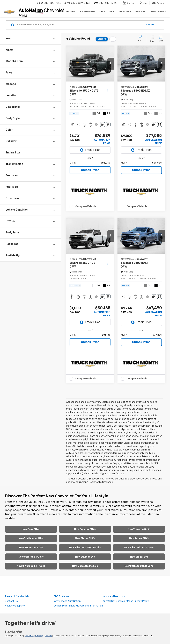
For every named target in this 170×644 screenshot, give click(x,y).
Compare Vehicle (86, 206)
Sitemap (39, 636)
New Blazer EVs (139, 557)
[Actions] (108, 91)
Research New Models (17, 597)
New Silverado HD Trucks (139, 548)
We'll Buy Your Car (125, 12)
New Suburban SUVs (31, 548)
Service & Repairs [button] (141, 12)
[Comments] (103, 125)
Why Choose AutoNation (67, 601)
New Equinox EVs (85, 557)
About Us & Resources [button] (158, 12)
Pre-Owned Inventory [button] (88, 12)
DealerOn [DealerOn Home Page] (29, 636)
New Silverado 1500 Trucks (85, 548)
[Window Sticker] (108, 125)
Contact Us (11, 601)
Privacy (48, 636)
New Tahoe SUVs (139, 538)
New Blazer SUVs (85, 538)
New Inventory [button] (71, 12)
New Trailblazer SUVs (31, 538)
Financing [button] (102, 12)
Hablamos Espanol (15, 606)
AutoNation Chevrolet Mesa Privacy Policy (126, 601)
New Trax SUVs (31, 529)
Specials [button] (112, 12)
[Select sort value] (141, 39)
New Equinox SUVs (85, 529)
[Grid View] (151, 39)
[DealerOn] (14, 632)
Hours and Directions (114, 597)
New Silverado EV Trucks (31, 566)
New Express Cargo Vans (139, 566)
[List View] (161, 39)
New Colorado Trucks (31, 557)
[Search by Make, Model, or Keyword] (80, 25)
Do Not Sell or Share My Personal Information (78, 606)
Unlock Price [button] (90, 170)
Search (150, 25)
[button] (111, 64)
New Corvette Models (85, 566)
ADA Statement (63, 597)
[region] (90, 163)
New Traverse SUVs (139, 529)
